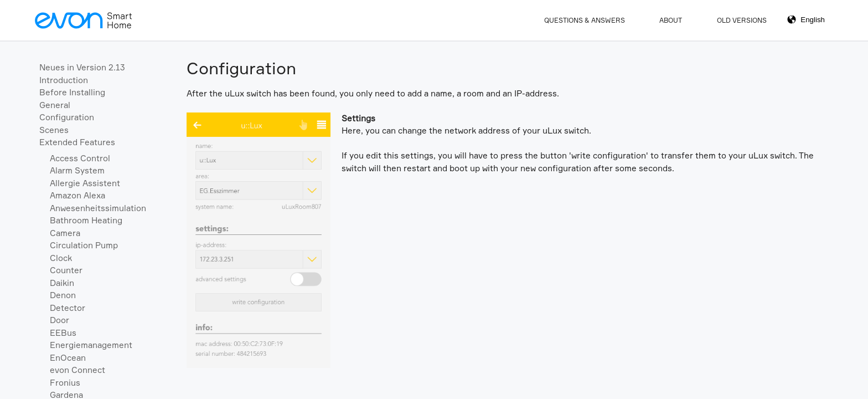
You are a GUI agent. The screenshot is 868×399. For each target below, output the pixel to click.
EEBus (63, 333)
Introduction (64, 80)
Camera (65, 233)
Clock (61, 258)
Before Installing (72, 92)
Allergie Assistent (85, 183)
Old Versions (742, 20)
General (55, 105)
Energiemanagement (91, 345)
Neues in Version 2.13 (82, 67)
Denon (63, 295)
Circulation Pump (84, 245)
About (671, 20)
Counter (66, 270)
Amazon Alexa (77, 195)
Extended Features (77, 142)
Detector (68, 308)
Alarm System (77, 170)
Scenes (54, 130)
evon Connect (77, 370)
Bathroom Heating (86, 220)
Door (60, 320)
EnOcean (68, 358)
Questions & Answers (585, 20)
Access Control (80, 158)
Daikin (62, 283)
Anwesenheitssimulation (98, 208)
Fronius (65, 383)
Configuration (67, 117)
